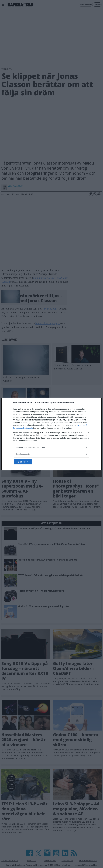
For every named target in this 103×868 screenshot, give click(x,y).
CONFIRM (26, 462)
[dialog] (52, 434)
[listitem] (52, 447)
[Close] (96, 403)
